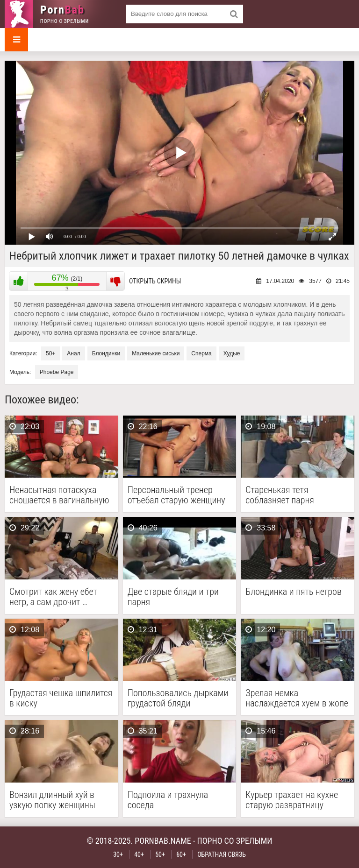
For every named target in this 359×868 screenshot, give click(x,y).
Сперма (201, 353)
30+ (118, 854)
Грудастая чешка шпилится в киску (61, 698)
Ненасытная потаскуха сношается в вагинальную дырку (59, 495)
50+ (50, 353)
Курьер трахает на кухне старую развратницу (292, 800)
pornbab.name (163, 841)
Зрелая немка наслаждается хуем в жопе (297, 698)
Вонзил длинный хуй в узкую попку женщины (52, 800)
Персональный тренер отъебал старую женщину (176, 495)
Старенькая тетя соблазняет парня (280, 495)
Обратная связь (222, 854)
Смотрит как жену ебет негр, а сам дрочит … (53, 597)
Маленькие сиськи (156, 353)
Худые (232, 353)
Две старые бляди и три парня (173, 597)
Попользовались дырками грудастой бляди (178, 698)
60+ (181, 854)
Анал (73, 353)
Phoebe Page (57, 372)
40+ (139, 854)
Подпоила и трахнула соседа (168, 800)
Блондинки (106, 353)
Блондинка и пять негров (293, 592)
